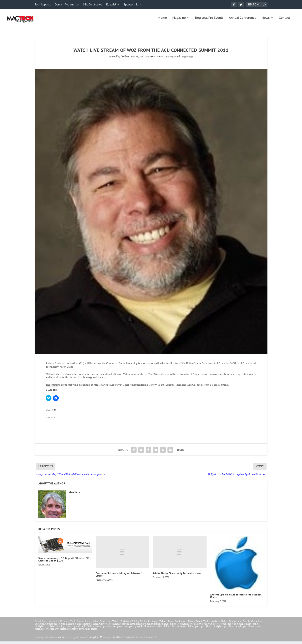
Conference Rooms (55, 626)
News (266, 20)
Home (163, 20)
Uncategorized (172, 59)
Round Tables (203, 624)
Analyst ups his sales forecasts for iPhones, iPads (236, 598)
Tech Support (43, 5)
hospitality (196, 626)
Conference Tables (110, 624)
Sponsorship (131, 5)
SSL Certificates (93, 5)
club (166, 626)
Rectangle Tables (157, 624)
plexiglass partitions (224, 629)
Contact (284, 20)
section (206, 626)
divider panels (103, 629)
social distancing (56, 629)
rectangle (135, 626)
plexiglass (40, 629)
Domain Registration (67, 5)
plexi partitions (203, 629)
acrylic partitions (245, 629)
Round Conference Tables (181, 624)
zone (230, 626)
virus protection (120, 629)
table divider (87, 629)
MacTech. (63, 640)
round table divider (160, 629)
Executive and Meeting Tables (82, 626)
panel (256, 626)
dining (173, 626)
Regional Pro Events (209, 20)
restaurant (183, 626)
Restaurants (114, 626)
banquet (146, 626)
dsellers (125, 59)
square (248, 626)
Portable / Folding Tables (134, 624)
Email (116, 640)
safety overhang (50, 631)
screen (223, 626)
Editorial (111, 5)
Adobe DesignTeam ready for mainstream (177, 576)
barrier (215, 626)
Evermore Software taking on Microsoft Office (119, 577)
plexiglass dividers (139, 629)
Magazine (179, 20)
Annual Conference (243, 20)
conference (157, 626)
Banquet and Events (239, 624)
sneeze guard (73, 629)
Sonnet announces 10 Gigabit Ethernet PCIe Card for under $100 (65, 562)
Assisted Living (219, 624)
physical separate (88, 631)
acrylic (125, 626)
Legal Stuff (96, 640)
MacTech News (154, 59)
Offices (103, 626)
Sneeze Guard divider (183, 629)
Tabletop (239, 626)
